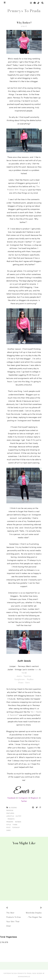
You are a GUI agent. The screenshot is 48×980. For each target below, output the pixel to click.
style (9, 825)
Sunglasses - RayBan (24, 679)
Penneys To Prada (24, 11)
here (37, 669)
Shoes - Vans (24, 682)
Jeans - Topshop (24, 676)
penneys (11, 819)
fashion (10, 810)
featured (10, 813)
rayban (18, 822)
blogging (13, 807)
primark (10, 822)
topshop (16, 827)
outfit (18, 816)
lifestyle (10, 816)
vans (9, 830)
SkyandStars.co (24, 976)
